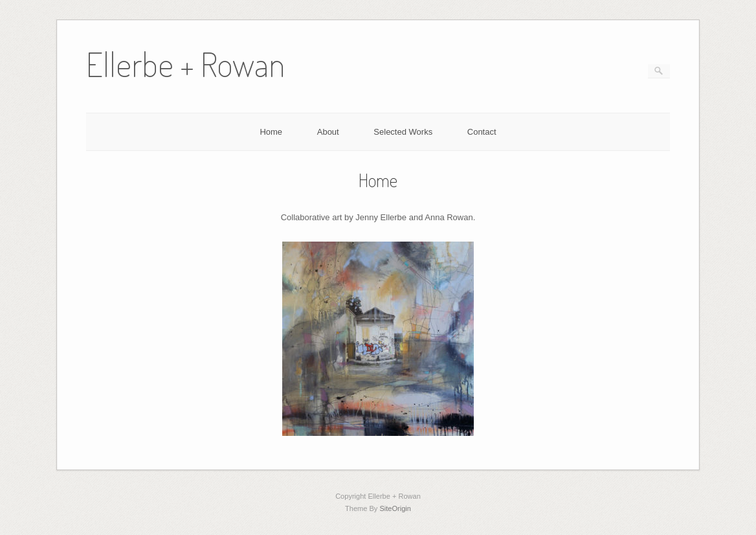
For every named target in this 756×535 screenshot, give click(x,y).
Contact (482, 132)
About (328, 132)
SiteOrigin (395, 508)
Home (271, 132)
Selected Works (403, 132)
